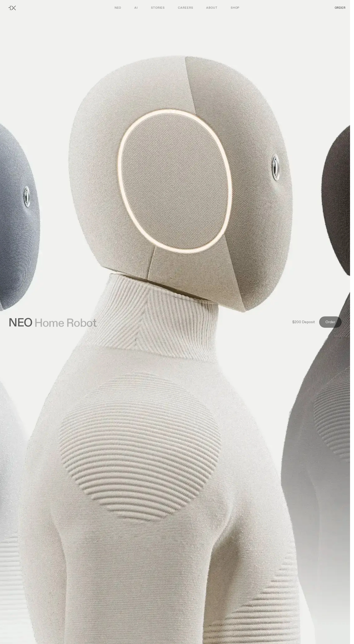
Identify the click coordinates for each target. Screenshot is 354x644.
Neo (118, 8)
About (212, 8)
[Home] (12, 8)
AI (136, 8)
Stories (158, 8)
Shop (235, 8)
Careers (185, 8)
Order (340, 8)
